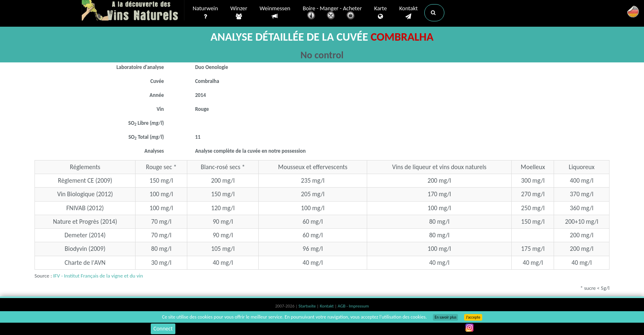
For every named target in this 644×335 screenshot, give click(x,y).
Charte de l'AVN (85, 263)
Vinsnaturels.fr (133, 11)
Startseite (308, 306)
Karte (381, 13)
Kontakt (408, 13)
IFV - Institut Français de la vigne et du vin (98, 276)
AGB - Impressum (353, 306)
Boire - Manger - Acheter (332, 13)
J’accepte (473, 317)
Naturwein (205, 13)
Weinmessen (275, 13)
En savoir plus (445, 317)
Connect (163, 329)
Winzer (239, 13)
